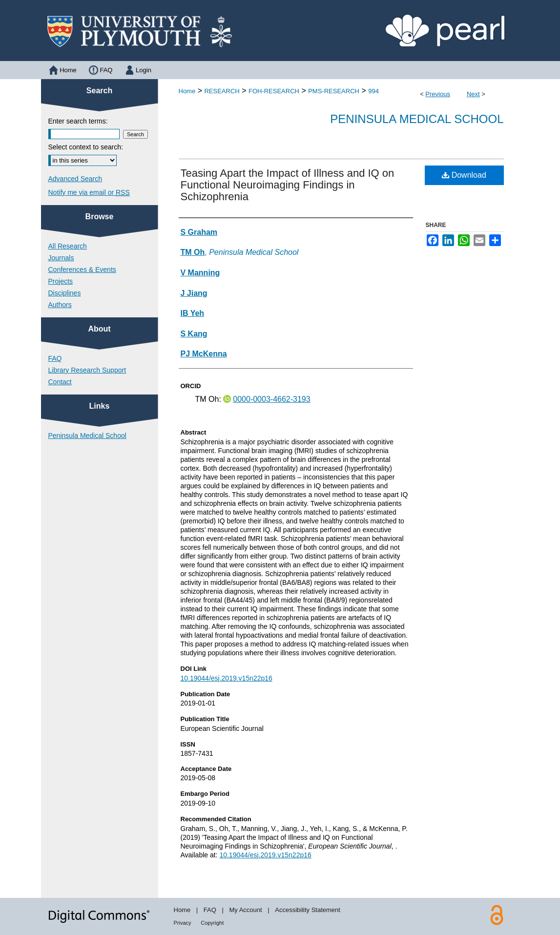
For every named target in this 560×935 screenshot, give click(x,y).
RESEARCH (222, 91)
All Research (68, 246)
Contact (60, 382)
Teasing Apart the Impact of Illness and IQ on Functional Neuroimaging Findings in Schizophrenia (288, 185)
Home (187, 91)
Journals (61, 258)
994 (373, 91)
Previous (438, 94)
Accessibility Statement (308, 910)
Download (464, 175)
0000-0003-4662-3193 (271, 399)
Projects (61, 281)
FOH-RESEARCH (274, 91)
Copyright (212, 923)
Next (473, 94)
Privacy (183, 923)
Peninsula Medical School (417, 119)
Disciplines (65, 293)
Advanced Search (75, 179)
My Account (245, 910)
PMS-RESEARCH (334, 91)
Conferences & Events (82, 270)
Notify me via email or (89, 192)
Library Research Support (87, 370)
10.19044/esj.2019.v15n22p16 (227, 678)
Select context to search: (86, 147)
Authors (60, 305)
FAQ (55, 358)
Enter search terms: (78, 121)
